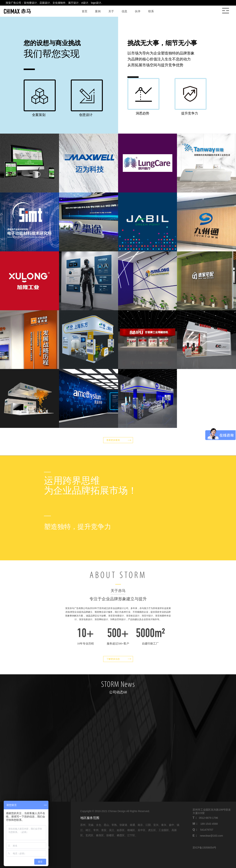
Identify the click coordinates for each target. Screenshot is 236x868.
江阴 (148, 825)
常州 (96, 830)
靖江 (88, 830)
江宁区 (131, 835)
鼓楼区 (110, 835)
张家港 (123, 825)
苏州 (83, 825)
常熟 (114, 825)
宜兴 (156, 825)
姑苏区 (121, 830)
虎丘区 (152, 830)
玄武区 (89, 835)
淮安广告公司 (13, 3)
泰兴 (164, 825)
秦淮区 (100, 835)
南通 (132, 825)
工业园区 (164, 830)
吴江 (112, 830)
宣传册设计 (30, 3)
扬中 (172, 825)
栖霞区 (121, 835)
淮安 (104, 830)
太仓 (99, 825)
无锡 (91, 825)
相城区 (131, 830)
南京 (140, 825)
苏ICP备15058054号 (205, 848)
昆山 (106, 825)
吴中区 (142, 830)
